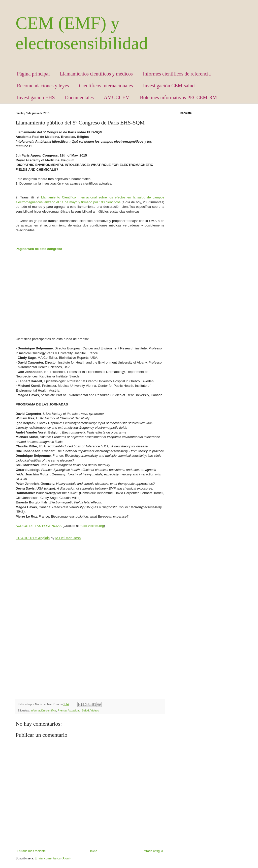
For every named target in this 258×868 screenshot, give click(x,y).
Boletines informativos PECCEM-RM (178, 97)
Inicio (94, 851)
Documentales (79, 97)
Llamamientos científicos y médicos (96, 74)
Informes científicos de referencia (177, 74)
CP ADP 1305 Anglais (33, 538)
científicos (113, 202)
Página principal (33, 74)
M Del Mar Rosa (68, 538)
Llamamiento (52, 197)
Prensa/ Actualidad (69, 710)
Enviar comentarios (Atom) (53, 858)
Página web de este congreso (39, 249)
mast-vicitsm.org (92, 526)
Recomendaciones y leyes (43, 86)
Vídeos (95, 710)
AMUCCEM (117, 97)
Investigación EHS (36, 97)
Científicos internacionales (106, 86)
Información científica (43, 710)
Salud (85, 710)
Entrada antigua (152, 851)
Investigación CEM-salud (169, 86)
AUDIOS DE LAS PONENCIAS (39, 526)
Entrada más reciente (31, 851)
